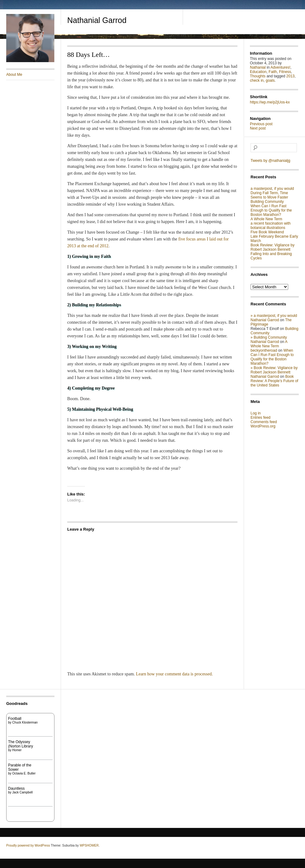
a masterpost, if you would (272, 189)
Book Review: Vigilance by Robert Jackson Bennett (272, 247)
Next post (258, 128)
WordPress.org (263, 426)
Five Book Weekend (267, 232)
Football (15, 719)
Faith (273, 72)
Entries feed (260, 418)
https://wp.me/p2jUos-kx (270, 102)
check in (257, 80)
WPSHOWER (89, 845)
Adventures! (280, 67)
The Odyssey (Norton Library (21, 744)
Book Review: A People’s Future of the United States (274, 381)
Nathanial (258, 67)
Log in (256, 413)
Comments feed (264, 422)
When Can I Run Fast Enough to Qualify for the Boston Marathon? (271, 210)
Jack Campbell (22, 792)
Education (258, 72)
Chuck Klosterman (25, 722)
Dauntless (16, 788)
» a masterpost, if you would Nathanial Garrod (274, 318)
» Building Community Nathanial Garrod (269, 340)
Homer (17, 750)
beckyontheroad (264, 350)
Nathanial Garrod (97, 20)
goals (270, 80)
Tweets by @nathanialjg (270, 161)
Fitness (285, 72)
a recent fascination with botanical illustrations (271, 226)
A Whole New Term (266, 219)
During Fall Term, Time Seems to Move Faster (269, 195)
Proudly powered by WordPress (28, 845)
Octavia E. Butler (24, 773)
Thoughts (258, 76)
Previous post (261, 124)
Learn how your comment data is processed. (174, 674)
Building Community (267, 202)
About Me (14, 75)
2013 (291, 76)
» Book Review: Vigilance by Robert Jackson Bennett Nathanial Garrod (274, 372)
